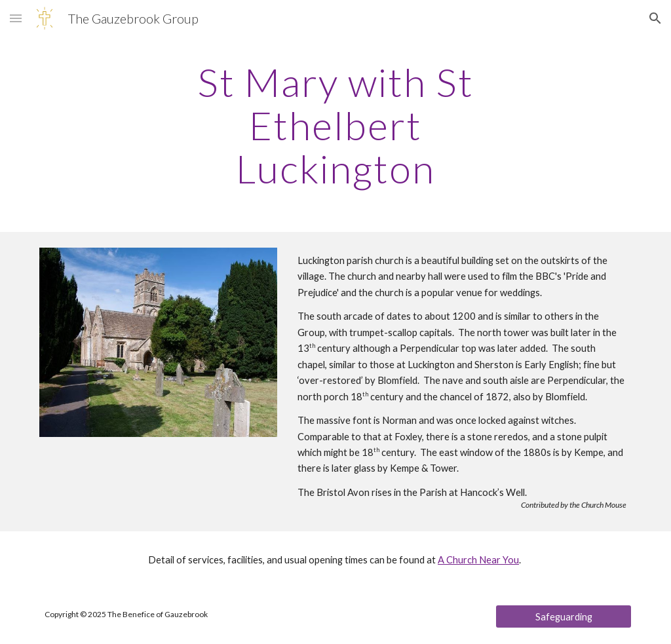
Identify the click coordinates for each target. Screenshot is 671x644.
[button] (16, 18)
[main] (335, 125)
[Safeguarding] (564, 616)
